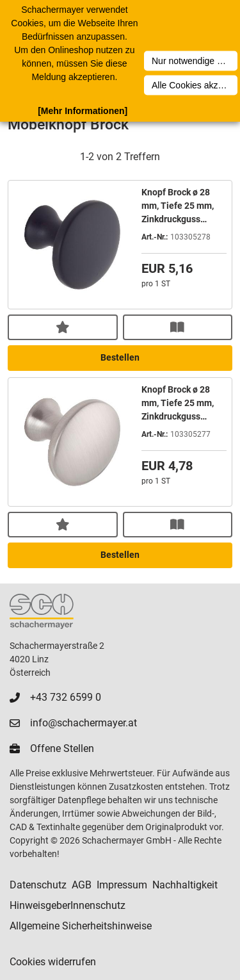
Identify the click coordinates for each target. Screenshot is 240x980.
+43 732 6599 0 (66, 697)
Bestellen (120, 357)
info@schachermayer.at (84, 723)
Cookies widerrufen (53, 962)
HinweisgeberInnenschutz (68, 905)
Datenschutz (38, 885)
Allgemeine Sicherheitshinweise (81, 926)
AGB (82, 885)
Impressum (122, 885)
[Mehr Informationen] (83, 111)
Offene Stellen (62, 748)
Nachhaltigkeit (185, 885)
